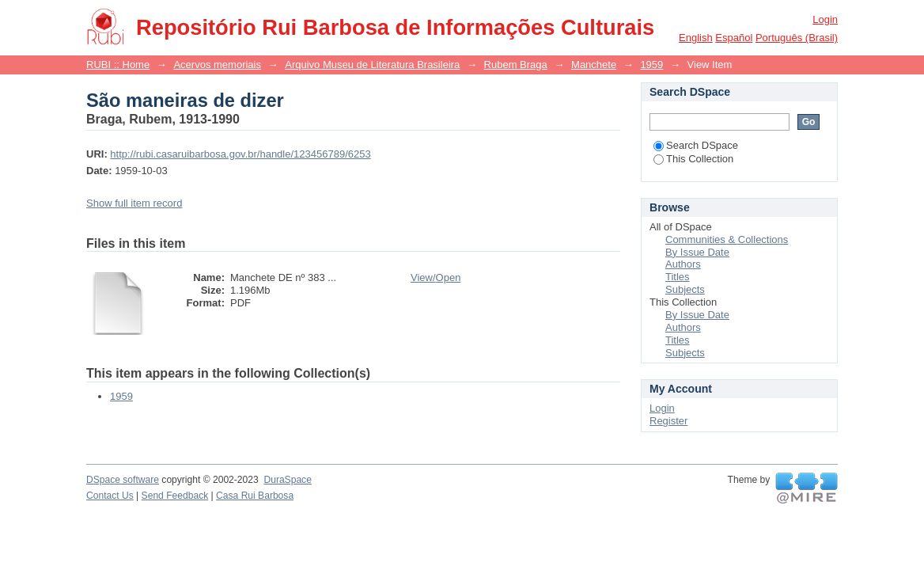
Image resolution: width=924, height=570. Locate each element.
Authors (683, 264)
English (696, 38)
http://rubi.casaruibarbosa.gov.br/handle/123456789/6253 (240, 154)
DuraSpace (287, 480)
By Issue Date (697, 252)
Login (825, 19)
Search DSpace (696, 145)
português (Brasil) (797, 38)
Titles (678, 277)
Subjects (685, 289)
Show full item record (134, 203)
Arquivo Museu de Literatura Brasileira (372, 65)
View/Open (435, 277)
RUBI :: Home (118, 65)
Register (668, 421)
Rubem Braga (516, 65)
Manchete (594, 65)
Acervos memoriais (217, 65)
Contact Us (110, 496)
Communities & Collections (727, 239)
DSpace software (123, 480)
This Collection (693, 159)
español (734, 38)
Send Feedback (175, 496)
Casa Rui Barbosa (255, 496)
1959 (651, 65)
